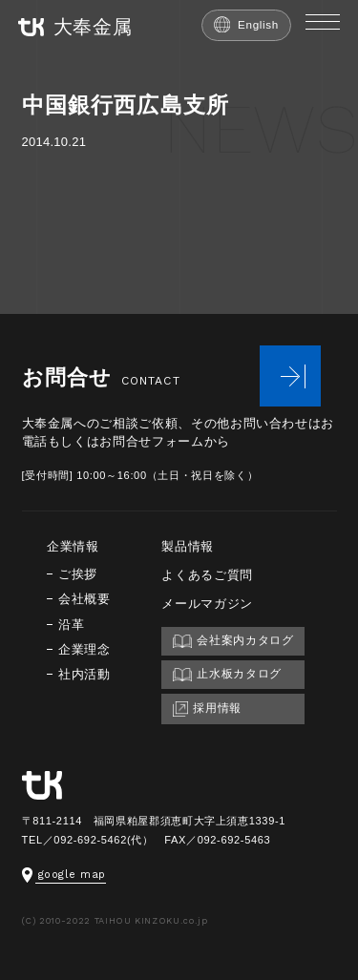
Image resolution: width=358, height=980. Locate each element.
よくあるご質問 (207, 575)
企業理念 (84, 649)
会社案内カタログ (233, 641)
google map (64, 875)
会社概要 (84, 599)
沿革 (71, 625)
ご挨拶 (78, 574)
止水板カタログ (227, 674)
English (246, 24)
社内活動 (84, 674)
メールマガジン (207, 604)
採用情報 (207, 709)
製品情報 (188, 546)
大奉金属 (75, 27)
